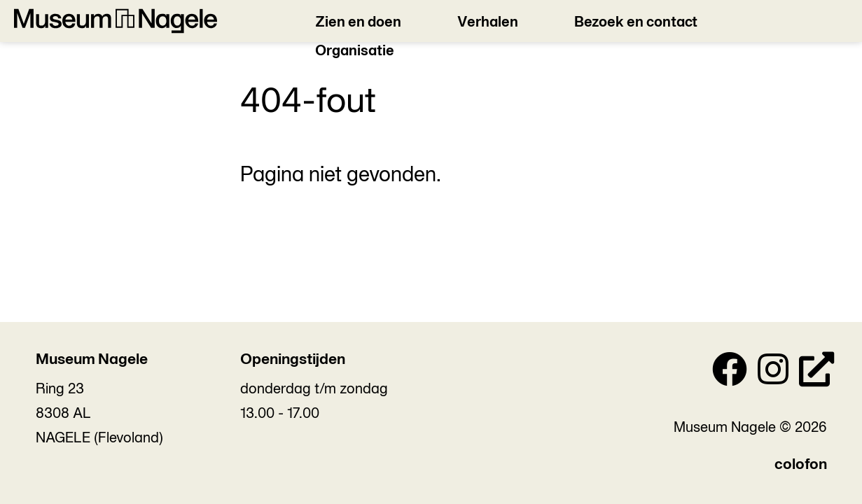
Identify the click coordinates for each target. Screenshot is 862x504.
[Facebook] (730, 373)
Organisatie (355, 52)
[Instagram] (773, 373)
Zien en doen (358, 23)
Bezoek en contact (636, 23)
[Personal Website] (816, 373)
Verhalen (488, 23)
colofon (801, 465)
